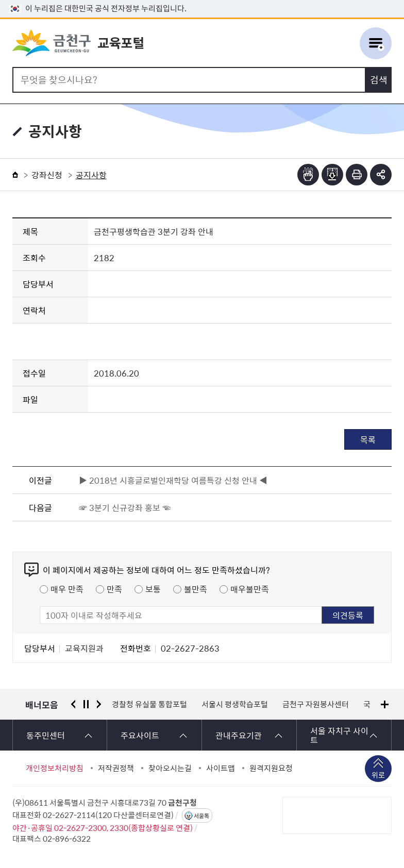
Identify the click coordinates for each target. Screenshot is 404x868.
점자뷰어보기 (308, 175)
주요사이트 (140, 735)
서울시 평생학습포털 (235, 704)
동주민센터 (46, 735)
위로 (378, 776)
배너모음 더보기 (385, 704)
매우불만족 (250, 589)
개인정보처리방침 (55, 768)
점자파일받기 (332, 175)
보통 (153, 589)
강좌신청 (47, 175)
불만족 (196, 589)
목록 (368, 439)
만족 (114, 589)
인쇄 (357, 175)
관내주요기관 (239, 735)
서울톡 (201, 816)
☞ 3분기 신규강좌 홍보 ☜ (125, 507)
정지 (86, 704)
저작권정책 (116, 768)
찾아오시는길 (170, 768)
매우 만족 (67, 589)
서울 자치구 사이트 (339, 735)
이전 (73, 704)
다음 (99, 704)
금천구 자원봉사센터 (316, 704)
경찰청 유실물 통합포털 (149, 704)
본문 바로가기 (202, 0)
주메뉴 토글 (376, 43)
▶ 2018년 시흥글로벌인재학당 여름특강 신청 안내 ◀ (173, 480)
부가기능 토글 (381, 175)
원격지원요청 (271, 768)
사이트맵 (221, 768)
